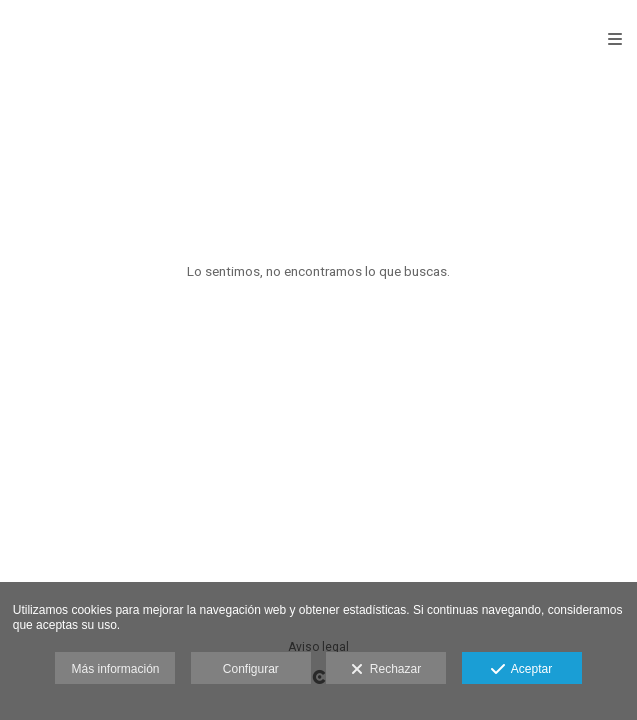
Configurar (251, 669)
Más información (115, 669)
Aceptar (521, 670)
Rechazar (386, 670)
